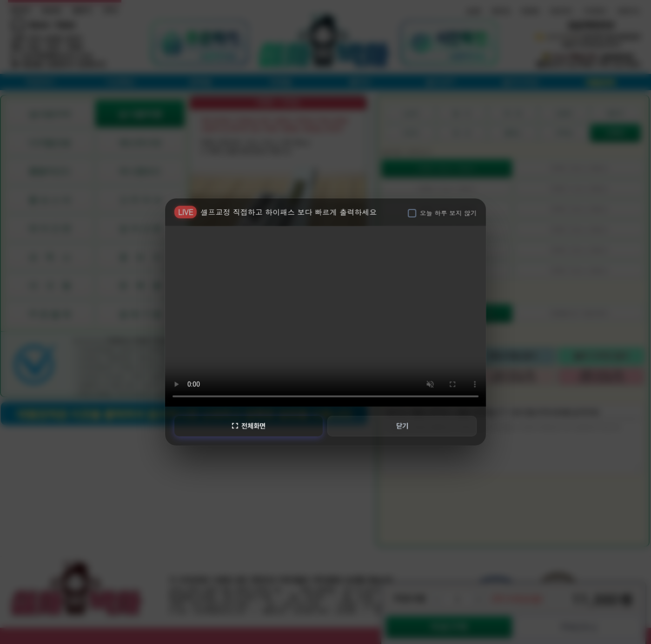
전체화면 (248, 426)
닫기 (403, 426)
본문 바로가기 (0, 0)
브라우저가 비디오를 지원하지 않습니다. (325, 315)
